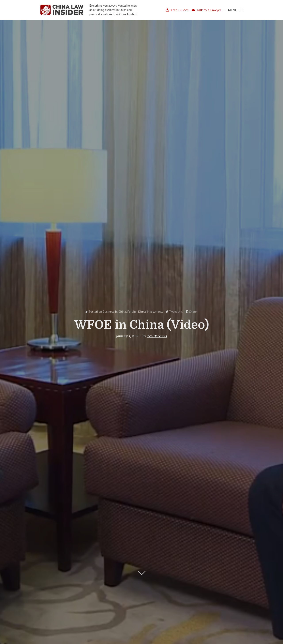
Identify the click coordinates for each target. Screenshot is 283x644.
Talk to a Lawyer (209, 10)
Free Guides (180, 10)
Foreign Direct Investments (145, 312)
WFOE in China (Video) (142, 325)
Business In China (114, 312)
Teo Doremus (157, 336)
